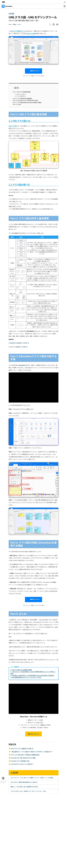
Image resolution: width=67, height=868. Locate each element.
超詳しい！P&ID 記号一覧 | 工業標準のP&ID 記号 (24, 787)
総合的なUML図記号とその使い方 (19, 343)
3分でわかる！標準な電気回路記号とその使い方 (24, 782)
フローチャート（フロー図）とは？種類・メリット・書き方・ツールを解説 (32, 778)
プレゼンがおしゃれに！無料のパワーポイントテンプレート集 (28, 791)
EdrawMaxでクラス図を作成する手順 (25, 100)
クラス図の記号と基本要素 (22, 98)
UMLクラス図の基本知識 (22, 92)
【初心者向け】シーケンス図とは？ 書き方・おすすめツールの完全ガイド (32, 752)
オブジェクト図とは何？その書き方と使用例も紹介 (25, 755)
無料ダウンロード (33, 71)
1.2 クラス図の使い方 (20, 96)
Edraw (19, 24)
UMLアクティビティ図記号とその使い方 (22, 749)
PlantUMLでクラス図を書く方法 (20, 761)
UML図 (11, 14)
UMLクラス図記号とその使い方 (19, 347)
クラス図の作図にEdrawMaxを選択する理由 (27, 102)
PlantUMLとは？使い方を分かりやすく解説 (23, 758)
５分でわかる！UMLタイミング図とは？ (22, 764)
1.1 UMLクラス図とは (20, 94)
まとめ (17, 104)
